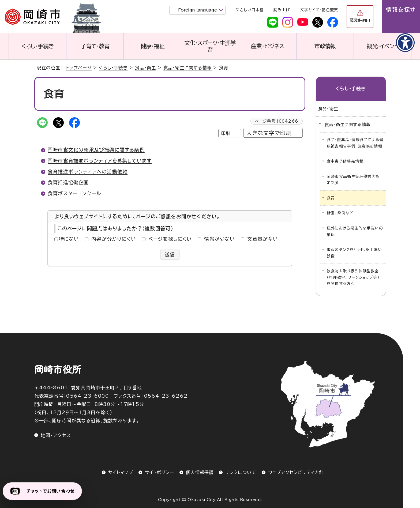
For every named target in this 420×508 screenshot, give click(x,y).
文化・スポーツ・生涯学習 (210, 46)
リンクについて (241, 472)
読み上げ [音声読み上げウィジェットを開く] (282, 10)
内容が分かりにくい (114, 239)
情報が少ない (220, 239)
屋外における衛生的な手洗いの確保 (355, 231)
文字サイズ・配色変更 (319, 10)
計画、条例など (340, 213)
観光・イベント (382, 46)
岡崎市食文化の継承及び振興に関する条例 (96, 150)
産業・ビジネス (267, 46)
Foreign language (197, 10)
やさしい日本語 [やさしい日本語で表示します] (250, 10)
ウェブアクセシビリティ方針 (296, 472)
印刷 (226, 133)
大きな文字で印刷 (269, 133)
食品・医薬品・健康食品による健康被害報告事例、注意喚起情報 (355, 143)
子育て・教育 (95, 46)
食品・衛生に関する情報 (187, 68)
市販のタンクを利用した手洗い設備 (354, 253)
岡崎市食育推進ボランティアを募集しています (100, 161)
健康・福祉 (153, 46)
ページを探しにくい (170, 239)
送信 (170, 254)
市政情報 (325, 46)
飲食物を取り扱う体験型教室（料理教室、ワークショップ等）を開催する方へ (353, 277)
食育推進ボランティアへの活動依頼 (88, 172)
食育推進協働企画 (68, 182)
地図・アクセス (56, 435)
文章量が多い (263, 239)
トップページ (79, 68)
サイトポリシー (160, 472)
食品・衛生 (145, 68)
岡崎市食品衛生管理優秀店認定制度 (353, 180)
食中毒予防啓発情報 (345, 161)
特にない (69, 239)
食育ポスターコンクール (74, 193)
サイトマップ (121, 472)
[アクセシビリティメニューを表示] (405, 43)
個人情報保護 (200, 472)
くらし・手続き (37, 46)
